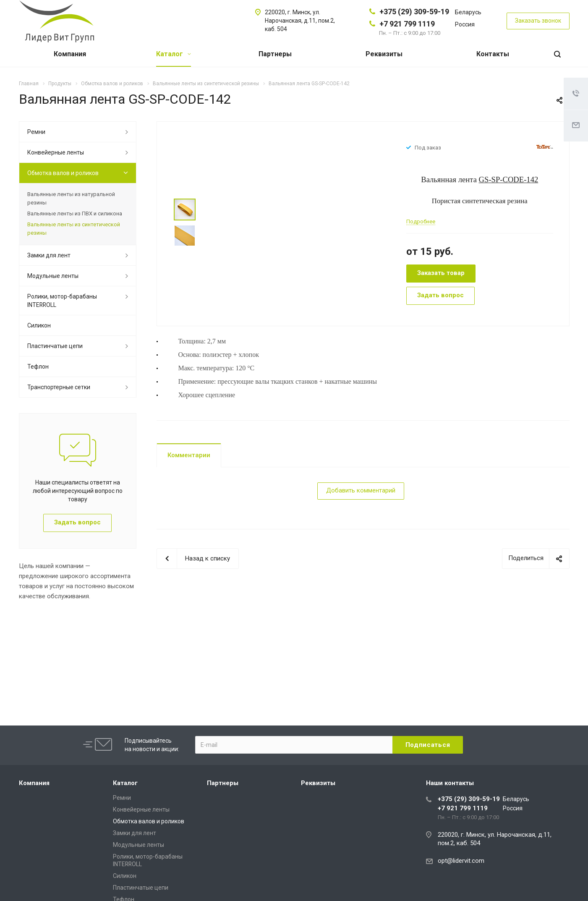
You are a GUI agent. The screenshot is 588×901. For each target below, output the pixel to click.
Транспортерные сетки (59, 387)
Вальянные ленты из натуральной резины (71, 198)
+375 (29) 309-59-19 (414, 12)
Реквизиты (384, 54)
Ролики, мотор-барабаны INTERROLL (62, 301)
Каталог (174, 54)
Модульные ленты (53, 276)
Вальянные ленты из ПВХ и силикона (75, 213)
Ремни (36, 132)
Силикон (39, 325)
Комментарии (189, 455)
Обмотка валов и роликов (63, 173)
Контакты (493, 54)
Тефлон (38, 367)
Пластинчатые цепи (55, 346)
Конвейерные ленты (56, 152)
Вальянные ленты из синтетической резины (74, 229)
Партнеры (275, 54)
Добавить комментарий (361, 490)
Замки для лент (49, 255)
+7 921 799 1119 (407, 24)
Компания (70, 54)
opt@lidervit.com (461, 861)
